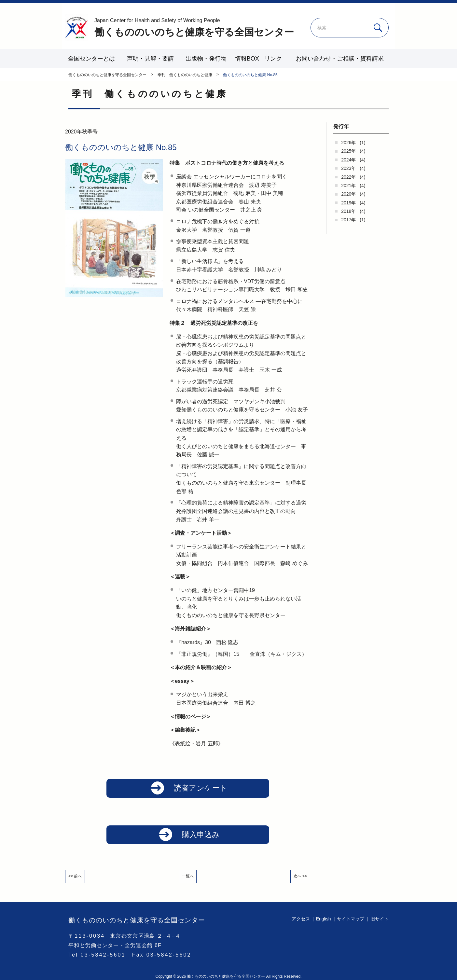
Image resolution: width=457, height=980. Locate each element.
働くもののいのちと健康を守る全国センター (194, 27)
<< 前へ (78, 879)
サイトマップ (351, 919)
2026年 (348, 143)
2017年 (348, 220)
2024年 (348, 160)
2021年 (348, 186)
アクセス (301, 919)
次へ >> (297, 879)
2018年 (348, 211)
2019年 (348, 203)
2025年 (348, 151)
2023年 (348, 168)
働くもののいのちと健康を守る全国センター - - (76, 28)
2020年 (348, 194)
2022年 (348, 177)
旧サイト (380, 919)
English (324, 919)
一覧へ (188, 879)
